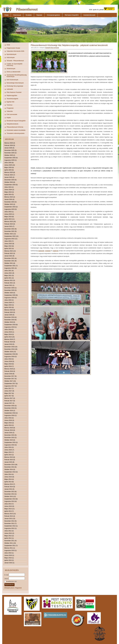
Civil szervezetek (12, 114)
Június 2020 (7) (9, 303)
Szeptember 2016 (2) (11, 413)
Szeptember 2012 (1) (11, 526)
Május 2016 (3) (9, 423)
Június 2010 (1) (9, 555)
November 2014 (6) (10, 467)
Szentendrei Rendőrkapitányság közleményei (17, 76)
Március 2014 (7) (10, 484)
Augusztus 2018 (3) (11, 357)
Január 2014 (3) (9, 489)
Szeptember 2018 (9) (11, 354)
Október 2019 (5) (10, 322)
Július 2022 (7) (9, 241)
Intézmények (11, 58)
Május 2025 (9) (9, 168)
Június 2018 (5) (9, 361)
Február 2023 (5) (10, 224)
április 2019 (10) (9, 337)
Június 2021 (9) (9, 273)
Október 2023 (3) (10, 204)
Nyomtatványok (12, 54)
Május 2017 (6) (9, 393)
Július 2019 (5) (9, 330)
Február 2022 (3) (10, 253)
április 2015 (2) (9, 455)
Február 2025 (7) (10, 175)
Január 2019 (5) (9, 344)
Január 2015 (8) (9, 462)
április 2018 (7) (9, 366)
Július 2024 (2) (9, 187)
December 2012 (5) (10, 521)
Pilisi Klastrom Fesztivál (14, 92)
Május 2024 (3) (9, 192)
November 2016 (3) (10, 408)
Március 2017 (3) (10, 398)
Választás (10, 111)
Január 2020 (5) (9, 315)
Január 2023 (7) (9, 226)
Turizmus (10, 105)
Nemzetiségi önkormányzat (15, 83)
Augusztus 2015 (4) (11, 445)
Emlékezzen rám (11, 581)
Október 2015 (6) (10, 440)
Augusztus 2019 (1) (11, 327)
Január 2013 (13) (10, 519)
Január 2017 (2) (9, 403)
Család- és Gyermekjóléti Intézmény (15, 65)
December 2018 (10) (11, 347)
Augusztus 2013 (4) (11, 501)
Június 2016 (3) (9, 420)
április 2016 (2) (9, 425)
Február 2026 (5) (10, 145)
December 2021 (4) (10, 258)
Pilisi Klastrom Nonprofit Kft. (72, 15)
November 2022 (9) (10, 231)
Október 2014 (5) (10, 469)
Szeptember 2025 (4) (11, 158)
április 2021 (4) (9, 278)
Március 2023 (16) (10, 222)
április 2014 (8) (9, 482)
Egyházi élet (10, 102)
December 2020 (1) (10, 288)
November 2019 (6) (10, 320)
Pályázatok (39, 15)
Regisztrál (18, 588)
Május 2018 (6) (9, 364)
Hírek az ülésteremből (14, 72)
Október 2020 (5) (10, 293)
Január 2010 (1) (9, 563)
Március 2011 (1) (10, 548)
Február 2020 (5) (10, 312)
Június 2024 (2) (9, 190)
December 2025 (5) (10, 150)
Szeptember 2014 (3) (11, 472)
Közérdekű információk (89, 15)
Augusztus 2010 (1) (11, 550)
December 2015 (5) (10, 435)
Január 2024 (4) (9, 199)
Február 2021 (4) (10, 283)
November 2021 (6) (10, 261)
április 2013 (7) (9, 511)
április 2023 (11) (9, 219)
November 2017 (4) (10, 379)
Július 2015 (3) (9, 447)
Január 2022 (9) (9, 256)
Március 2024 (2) (10, 197)
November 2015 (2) (10, 438)
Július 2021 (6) (9, 271)
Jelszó (6, 579)
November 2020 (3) (10, 290)
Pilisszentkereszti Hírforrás (15, 127)
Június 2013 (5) (9, 506)
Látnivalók (10, 89)
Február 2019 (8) (10, 342)
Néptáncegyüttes (12, 96)
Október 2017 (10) (10, 381)
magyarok (41, 251)
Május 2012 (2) (9, 536)
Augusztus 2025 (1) (11, 160)
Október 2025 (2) (10, 155)
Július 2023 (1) (9, 212)
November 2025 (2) (10, 153)
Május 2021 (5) (9, 276)
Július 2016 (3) (9, 418)
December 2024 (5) (10, 180)
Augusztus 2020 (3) (11, 298)
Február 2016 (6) (10, 430)
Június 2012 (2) (9, 533)
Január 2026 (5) (9, 148)
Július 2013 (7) (9, 504)
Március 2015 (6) (10, 457)
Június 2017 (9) (9, 391)
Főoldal (6, 15)
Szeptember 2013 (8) (11, 499)
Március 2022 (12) (10, 251)
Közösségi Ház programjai (15, 86)
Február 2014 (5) (10, 487)
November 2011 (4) (10, 541)
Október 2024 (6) (10, 182)
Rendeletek (29, 15)
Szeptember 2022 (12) (11, 236)
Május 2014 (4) (9, 479)
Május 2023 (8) (9, 217)
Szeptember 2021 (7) (11, 266)
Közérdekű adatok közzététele (16, 130)
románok (48, 251)
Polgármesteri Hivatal (13, 48)
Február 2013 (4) (10, 516)
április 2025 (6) (9, 170)
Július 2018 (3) (9, 359)
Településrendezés (13, 124)
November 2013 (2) (10, 494)
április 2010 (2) (9, 560)
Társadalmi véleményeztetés (16, 133)
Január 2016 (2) (9, 433)
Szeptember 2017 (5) (11, 384)
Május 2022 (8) (9, 246)
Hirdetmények (11, 69)
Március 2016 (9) (10, 428)
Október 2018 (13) (10, 352)
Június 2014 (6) (9, 477)
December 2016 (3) (10, 406)
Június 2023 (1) (9, 214)
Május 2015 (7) (9, 452)
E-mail (6, 575)
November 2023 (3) (10, 202)
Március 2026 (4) (10, 143)
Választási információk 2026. (16, 51)
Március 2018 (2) (10, 369)
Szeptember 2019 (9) (11, 325)
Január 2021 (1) (9, 285)
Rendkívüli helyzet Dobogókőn (16, 121)
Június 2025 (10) (10, 165)
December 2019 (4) (10, 317)
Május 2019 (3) (9, 334)
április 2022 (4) (9, 249)
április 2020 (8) (9, 307)
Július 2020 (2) (9, 300)
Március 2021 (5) (10, 280)
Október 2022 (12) (10, 234)
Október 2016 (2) (10, 411)
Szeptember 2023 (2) (11, 207)
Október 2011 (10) (10, 543)
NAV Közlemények (12, 80)
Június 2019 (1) (9, 332)
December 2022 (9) (10, 229)
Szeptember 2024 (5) (11, 185)
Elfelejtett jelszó (9, 588)
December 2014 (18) (11, 465)
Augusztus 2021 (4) (11, 268)
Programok (10, 108)
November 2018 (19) (11, 349)
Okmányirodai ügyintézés (53, 15)
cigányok (56, 251)
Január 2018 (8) (9, 374)
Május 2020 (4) (9, 305)
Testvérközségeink (12, 99)
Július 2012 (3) (9, 531)
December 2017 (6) (10, 376)
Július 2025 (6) (9, 163)
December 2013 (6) (10, 492)
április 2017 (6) (9, 396)
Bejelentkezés (10, 585)
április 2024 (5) (9, 195)
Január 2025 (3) (9, 177)
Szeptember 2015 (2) (11, 442)
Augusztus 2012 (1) (11, 528)
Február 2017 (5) (10, 401)
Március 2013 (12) (10, 514)
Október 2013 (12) (10, 496)
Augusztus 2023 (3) (11, 209)
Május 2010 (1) (9, 558)
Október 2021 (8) (10, 263)
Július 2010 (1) (9, 553)
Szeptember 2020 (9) (11, 295)
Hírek (8, 45)
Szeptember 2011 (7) (11, 546)
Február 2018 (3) (10, 371)
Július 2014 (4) (9, 474)
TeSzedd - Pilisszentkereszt (15, 61)
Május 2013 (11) (10, 509)
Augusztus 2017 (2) (11, 386)
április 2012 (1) (9, 538)
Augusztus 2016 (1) (11, 415)
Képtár (9, 118)
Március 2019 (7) (10, 339)
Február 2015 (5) (10, 460)
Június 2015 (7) (9, 450)
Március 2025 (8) (10, 172)
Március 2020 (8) (10, 310)
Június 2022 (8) (9, 244)
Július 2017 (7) (9, 388)
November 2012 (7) (10, 523)
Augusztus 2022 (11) (11, 239)
